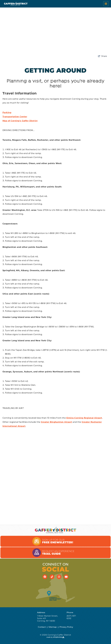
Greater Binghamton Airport (56, 422)
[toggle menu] (106, 4)
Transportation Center (15, 117)
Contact (42, 627)
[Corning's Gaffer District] (16, 4)
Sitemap (53, 627)
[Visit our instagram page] (59, 577)
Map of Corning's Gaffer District (20, 121)
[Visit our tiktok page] (52, 577)
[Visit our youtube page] (66, 577)
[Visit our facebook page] (45, 577)
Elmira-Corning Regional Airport (84, 418)
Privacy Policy (66, 627)
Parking (7, 113)
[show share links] (102, 56)
